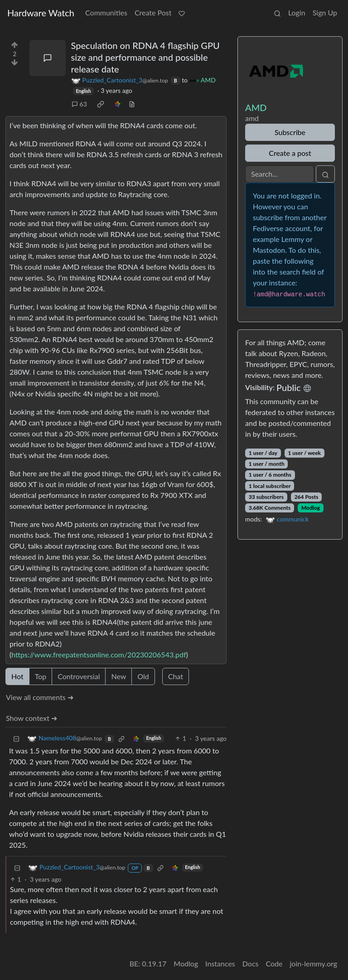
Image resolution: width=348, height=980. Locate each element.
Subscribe (290, 132)
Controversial (79, 676)
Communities (106, 12)
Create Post (153, 12)
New (118, 676)
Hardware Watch (41, 13)
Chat (176, 676)
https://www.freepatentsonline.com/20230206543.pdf (99, 654)
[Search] (280, 174)
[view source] (132, 104)
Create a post (290, 153)
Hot (17, 676)
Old (143, 676)
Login (297, 12)
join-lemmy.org (314, 963)
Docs (251, 963)
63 (79, 104)
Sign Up (325, 12)
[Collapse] (16, 738)
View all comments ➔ (40, 697)
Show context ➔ (31, 718)
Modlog (311, 508)
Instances (220, 963)
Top (41, 676)
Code (274, 963)
